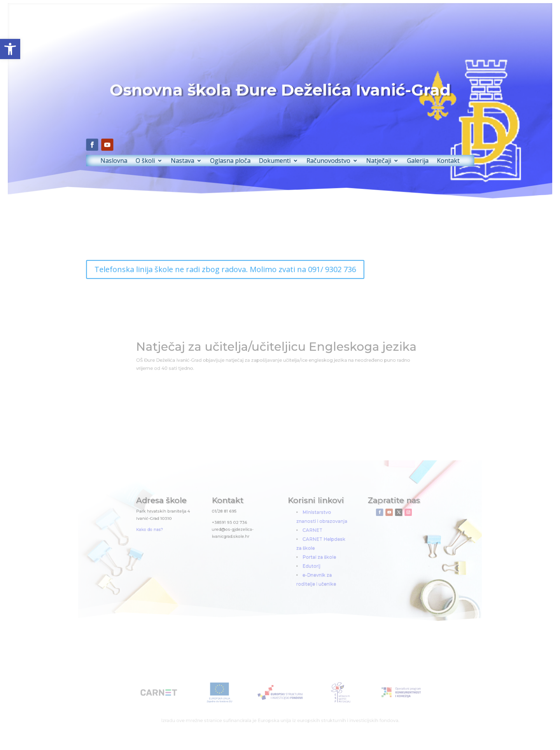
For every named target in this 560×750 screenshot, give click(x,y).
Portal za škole (311, 554)
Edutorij (305, 562)
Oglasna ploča (236, 155)
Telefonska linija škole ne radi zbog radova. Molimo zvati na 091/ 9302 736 (231, 269)
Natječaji (367, 155)
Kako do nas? (176, 532)
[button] (10, 49)
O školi (161, 155)
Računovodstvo (323, 155)
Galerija (402, 155)
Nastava (193, 155)
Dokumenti (275, 155)
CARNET (306, 533)
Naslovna (133, 155)
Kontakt (429, 155)
